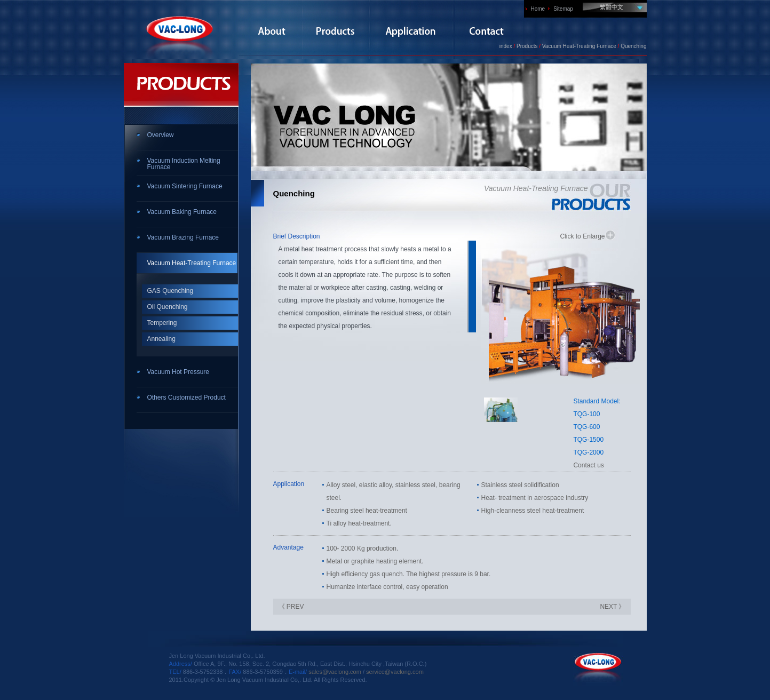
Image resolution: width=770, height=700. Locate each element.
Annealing (161, 339)
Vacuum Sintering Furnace (185, 186)
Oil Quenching (168, 307)
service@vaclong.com (395, 672)
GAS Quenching (170, 291)
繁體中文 (612, 7)
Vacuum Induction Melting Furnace (184, 164)
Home (538, 9)
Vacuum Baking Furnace (182, 212)
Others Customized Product (186, 397)
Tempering (162, 323)
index (506, 46)
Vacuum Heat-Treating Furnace (192, 263)
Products (527, 46)
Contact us (588, 465)
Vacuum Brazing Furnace (183, 237)
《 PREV (291, 607)
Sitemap (563, 9)
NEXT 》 (612, 607)
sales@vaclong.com (335, 672)
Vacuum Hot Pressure (178, 372)
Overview (161, 135)
